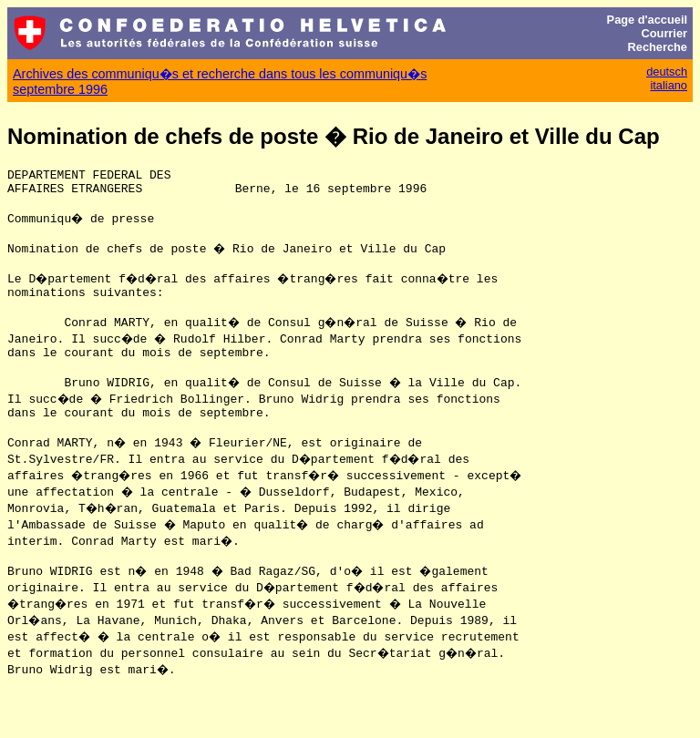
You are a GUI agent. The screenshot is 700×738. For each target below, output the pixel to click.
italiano (669, 85)
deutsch (667, 72)
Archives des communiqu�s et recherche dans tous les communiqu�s (220, 74)
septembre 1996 (60, 89)
